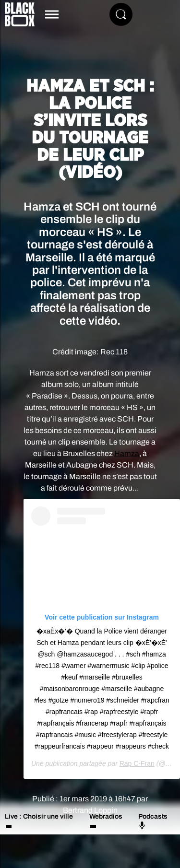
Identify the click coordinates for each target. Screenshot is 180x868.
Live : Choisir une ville (39, 816)
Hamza (127, 453)
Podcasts (153, 821)
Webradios (106, 816)
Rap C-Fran (137, 763)
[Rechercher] (121, 14)
